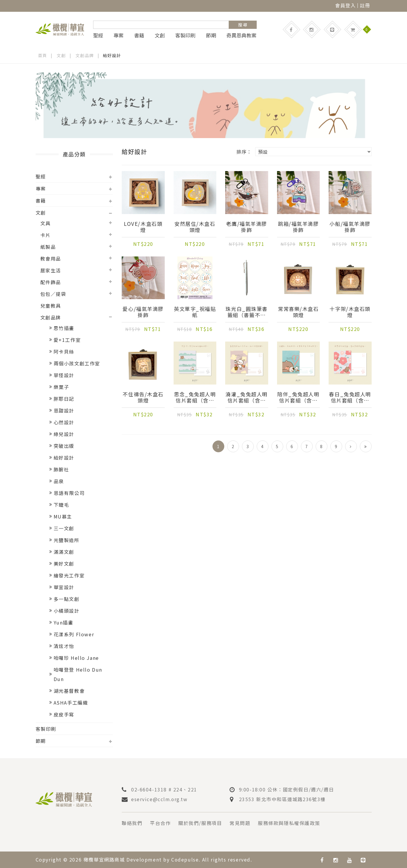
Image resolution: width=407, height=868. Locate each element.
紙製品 (48, 247)
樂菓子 (61, 387)
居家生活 (51, 270)
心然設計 (64, 422)
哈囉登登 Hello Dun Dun (78, 674)
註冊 (365, 5)
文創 (160, 35)
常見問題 (240, 823)
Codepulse (185, 859)
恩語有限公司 (69, 493)
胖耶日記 (64, 399)
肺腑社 (61, 469)
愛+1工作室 (67, 340)
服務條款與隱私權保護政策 (289, 823)
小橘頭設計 (67, 611)
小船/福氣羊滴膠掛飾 (350, 227)
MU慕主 (63, 516)
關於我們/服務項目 (200, 823)
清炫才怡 (64, 646)
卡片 (46, 235)
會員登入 (345, 5)
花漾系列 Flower (74, 634)
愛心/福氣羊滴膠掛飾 (143, 312)
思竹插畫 (64, 328)
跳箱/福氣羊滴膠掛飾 (298, 227)
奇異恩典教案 (241, 35)
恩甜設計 (64, 410)
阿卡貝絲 (64, 352)
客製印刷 (185, 35)
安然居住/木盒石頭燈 (195, 227)
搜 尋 (243, 25)
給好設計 (64, 458)
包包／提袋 (53, 294)
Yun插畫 (64, 622)
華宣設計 (64, 587)
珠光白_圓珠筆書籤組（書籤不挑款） (247, 312)
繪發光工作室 (69, 575)
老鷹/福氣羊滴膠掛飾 (247, 227)
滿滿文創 (64, 552)
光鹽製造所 (67, 540)
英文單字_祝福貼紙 (195, 312)
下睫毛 (61, 505)
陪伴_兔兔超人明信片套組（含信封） (298, 397)
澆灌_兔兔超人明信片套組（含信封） (247, 397)
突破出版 (64, 446)
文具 (46, 223)
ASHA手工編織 (71, 703)
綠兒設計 (64, 434)
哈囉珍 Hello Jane (76, 658)
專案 (118, 35)
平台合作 (160, 823)
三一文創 (64, 528)
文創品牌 (85, 55)
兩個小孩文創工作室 (77, 363)
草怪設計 (64, 375)
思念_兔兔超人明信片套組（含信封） (195, 397)
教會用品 (51, 259)
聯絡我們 (132, 823)
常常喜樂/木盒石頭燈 (298, 312)
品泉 (59, 481)
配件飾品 (51, 282)
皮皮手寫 (64, 714)
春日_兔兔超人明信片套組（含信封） (350, 397)
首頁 (43, 55)
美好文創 (64, 564)
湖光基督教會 (69, 691)
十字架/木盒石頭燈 (350, 312)
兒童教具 (51, 306)
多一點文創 (67, 599)
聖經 (98, 35)
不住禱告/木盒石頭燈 (143, 397)
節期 (211, 35)
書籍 (139, 35)
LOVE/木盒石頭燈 (143, 227)
